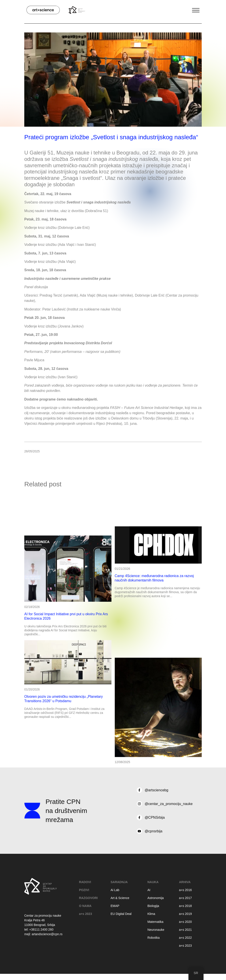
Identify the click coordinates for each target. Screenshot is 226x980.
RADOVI (85, 882)
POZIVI (84, 890)
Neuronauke (156, 930)
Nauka (153, 882)
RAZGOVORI (88, 898)
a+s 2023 (86, 914)
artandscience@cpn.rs (47, 934)
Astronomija (156, 898)
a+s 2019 (185, 914)
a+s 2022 (185, 938)
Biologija (153, 906)
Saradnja (119, 882)
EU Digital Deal (121, 914)
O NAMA (85, 906)
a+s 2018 (185, 906)
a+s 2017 (185, 898)
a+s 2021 (185, 930)
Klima (151, 914)
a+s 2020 (185, 922)
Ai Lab (115, 890)
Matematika (155, 922)
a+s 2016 (185, 890)
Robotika (153, 938)
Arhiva (185, 882)
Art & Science (120, 898)
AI (149, 890)
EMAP (115, 906)
